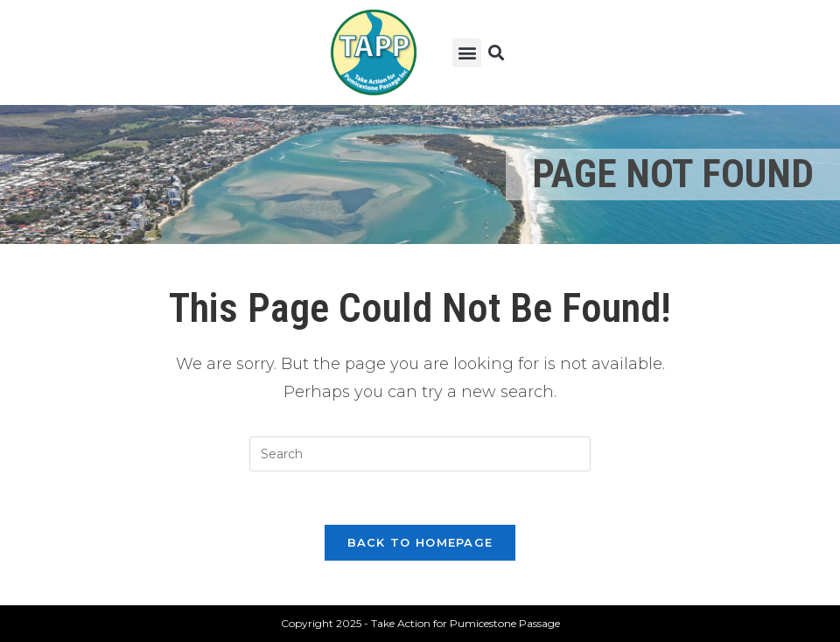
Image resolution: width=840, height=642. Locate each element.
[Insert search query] (420, 454)
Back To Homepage (420, 542)
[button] (467, 53)
